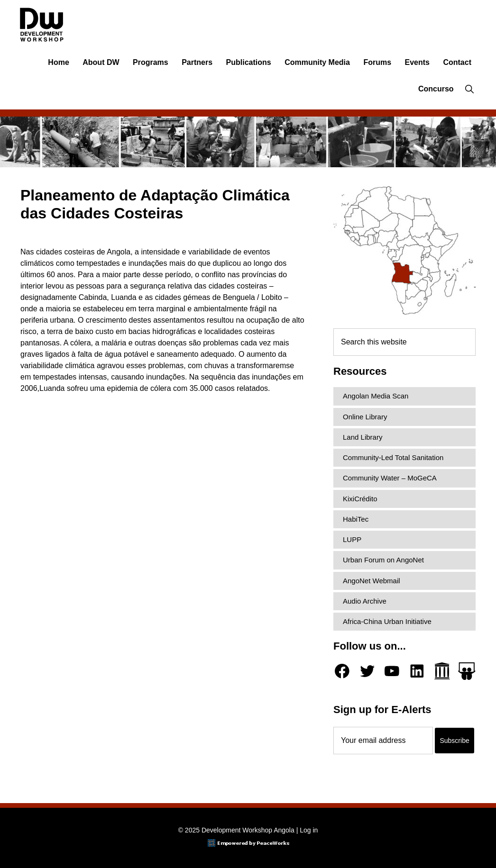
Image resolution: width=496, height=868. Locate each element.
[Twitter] (367, 671)
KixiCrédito (360, 499)
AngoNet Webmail (372, 581)
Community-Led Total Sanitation (393, 457)
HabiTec (356, 519)
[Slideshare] (467, 671)
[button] (469, 89)
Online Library (365, 417)
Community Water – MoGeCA (390, 478)
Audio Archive (365, 601)
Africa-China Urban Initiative (387, 621)
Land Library (363, 437)
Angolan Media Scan (376, 396)
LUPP (352, 539)
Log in (309, 830)
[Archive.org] (442, 671)
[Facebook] (342, 671)
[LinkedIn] (417, 671)
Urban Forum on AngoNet (383, 560)
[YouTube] (392, 671)
